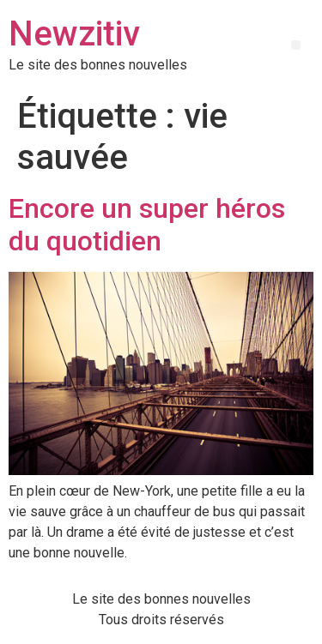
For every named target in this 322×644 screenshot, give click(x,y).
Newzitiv (74, 34)
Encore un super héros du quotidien (147, 225)
